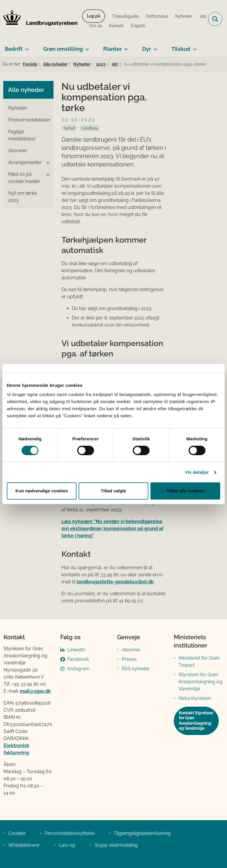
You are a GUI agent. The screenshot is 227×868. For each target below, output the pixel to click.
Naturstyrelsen (195, 698)
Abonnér (131, 650)
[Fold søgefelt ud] (215, 19)
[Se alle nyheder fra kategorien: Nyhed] (69, 128)
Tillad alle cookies (185, 491)
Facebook (78, 659)
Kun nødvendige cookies (42, 491)
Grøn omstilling (63, 49)
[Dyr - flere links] (154, 47)
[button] (46, 163)
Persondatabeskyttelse (70, 833)
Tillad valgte (113, 491)
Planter (112, 49)
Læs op (67, 845)
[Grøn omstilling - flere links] (86, 47)
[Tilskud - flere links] (193, 47)
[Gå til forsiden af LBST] (39, 19)
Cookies (17, 833)
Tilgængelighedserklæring (142, 833)
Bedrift (14, 49)
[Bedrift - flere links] (26, 47)
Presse (129, 659)
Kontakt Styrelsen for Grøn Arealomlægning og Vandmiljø (196, 721)
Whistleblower (24, 845)
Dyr (147, 49)
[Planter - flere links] (125, 47)
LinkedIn (76, 650)
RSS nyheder (136, 669)
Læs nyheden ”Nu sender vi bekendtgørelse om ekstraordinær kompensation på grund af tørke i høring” (112, 529)
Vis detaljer (197, 472)
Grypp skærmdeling (116, 845)
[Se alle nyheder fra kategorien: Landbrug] (90, 128)
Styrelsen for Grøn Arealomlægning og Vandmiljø (200, 682)
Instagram (78, 669)
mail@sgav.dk (35, 691)
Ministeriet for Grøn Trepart (199, 662)
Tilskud (181, 49)
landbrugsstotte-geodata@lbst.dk (115, 582)
